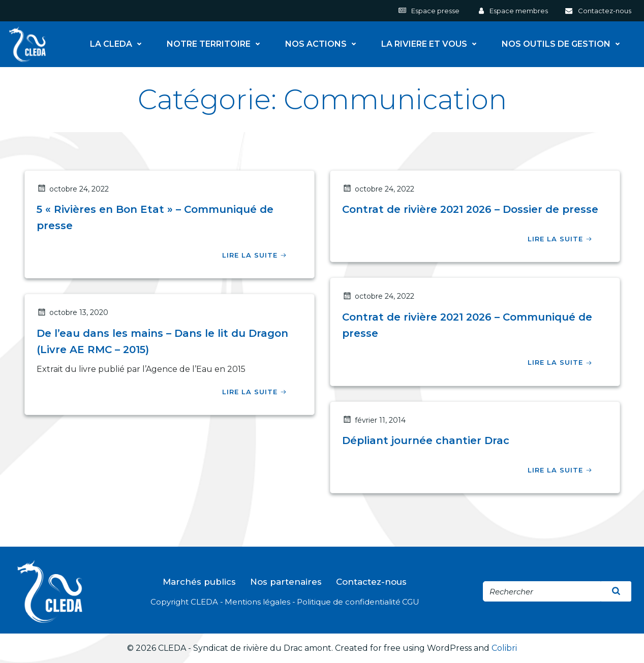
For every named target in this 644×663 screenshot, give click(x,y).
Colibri (504, 648)
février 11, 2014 (374, 420)
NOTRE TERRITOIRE (216, 44)
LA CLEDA (118, 44)
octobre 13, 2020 (72, 312)
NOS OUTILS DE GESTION (563, 44)
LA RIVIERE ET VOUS (431, 44)
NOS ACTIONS (323, 44)
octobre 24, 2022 (73, 189)
